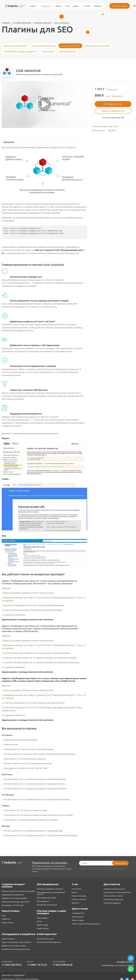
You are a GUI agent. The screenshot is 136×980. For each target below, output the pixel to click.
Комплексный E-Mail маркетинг (49, 942)
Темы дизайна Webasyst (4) (44, 46)
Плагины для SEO (43, 23)
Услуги (34, 6)
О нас (67, 6)
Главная (6, 23)
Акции (76, 6)
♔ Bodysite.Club (78, 913)
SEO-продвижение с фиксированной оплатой (51, 893)
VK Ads (39, 921)
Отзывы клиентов (79, 899)
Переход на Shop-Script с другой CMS (16, 902)
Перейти (112, 130)
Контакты (98, 6)
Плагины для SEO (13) (70, 46)
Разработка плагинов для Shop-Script (16, 949)
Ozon (4, 915)
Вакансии (75, 903)
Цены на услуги (78, 917)
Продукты (47, 6)
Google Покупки (43, 928)
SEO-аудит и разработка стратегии (50, 889)
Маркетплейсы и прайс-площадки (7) (20, 51)
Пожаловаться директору (113, 899)
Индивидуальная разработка (13, 895)
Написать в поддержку (112, 903)
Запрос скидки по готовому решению (86, 924)
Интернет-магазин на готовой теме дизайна (18, 891)
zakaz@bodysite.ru (125, 962)
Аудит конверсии (8, 939)
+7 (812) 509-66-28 (63, 965)
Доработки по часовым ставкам (14, 946)
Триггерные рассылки (45, 939)
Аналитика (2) (48, 51)
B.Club (86, 6)
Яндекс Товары (43, 925)
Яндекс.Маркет (8, 922)
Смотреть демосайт (112, 118)
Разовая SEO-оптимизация (47, 905)
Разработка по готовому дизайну (14, 898)
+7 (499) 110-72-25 (37, 965)
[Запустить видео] (44, 104)
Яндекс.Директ (43, 918)
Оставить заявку (120, 6)
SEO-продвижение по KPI (46, 898)
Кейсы (58, 6)
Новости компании (79, 896)
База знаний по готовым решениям (117, 892)
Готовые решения (22, 23)
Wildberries (6, 919)
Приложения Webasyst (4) (15, 46)
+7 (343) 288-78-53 (12, 965)
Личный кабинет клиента (113, 896)
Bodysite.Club (118, 96)
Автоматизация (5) (67, 51)
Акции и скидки (78, 920)
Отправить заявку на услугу (114, 889)
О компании (76, 889)
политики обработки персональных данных (110, 869)
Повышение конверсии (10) (97, 46)
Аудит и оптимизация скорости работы (16, 942)
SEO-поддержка (43, 901)
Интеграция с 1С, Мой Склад (13, 905)
